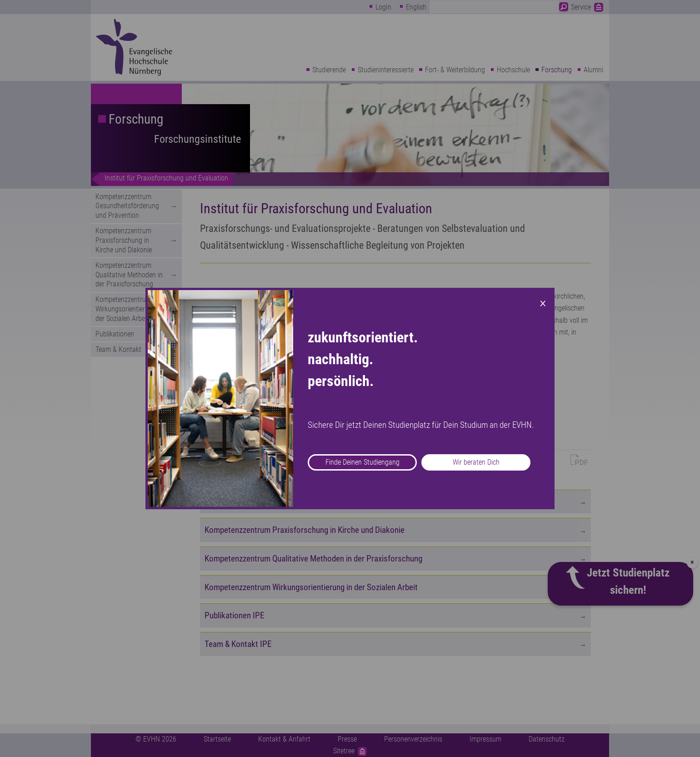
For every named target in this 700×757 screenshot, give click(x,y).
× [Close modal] (543, 302)
